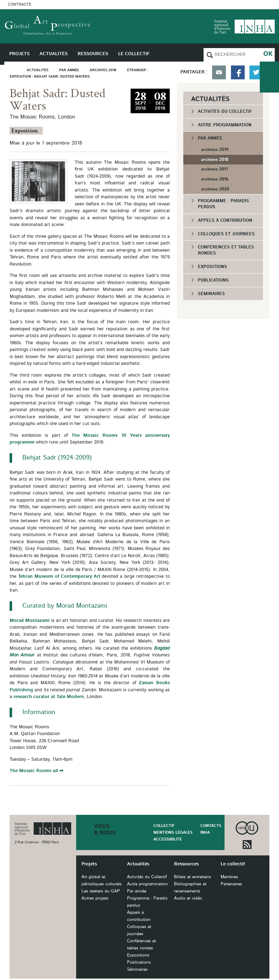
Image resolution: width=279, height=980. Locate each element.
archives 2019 (215, 150)
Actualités (138, 864)
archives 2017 (215, 169)
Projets (89, 864)
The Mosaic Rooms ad (34, 771)
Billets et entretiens (193, 877)
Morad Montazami (30, 621)
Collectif (164, 826)
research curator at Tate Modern (49, 697)
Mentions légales (173, 832)
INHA (205, 832)
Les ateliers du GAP (101, 891)
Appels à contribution (225, 220)
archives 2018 (215, 159)
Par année (210, 138)
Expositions (212, 267)
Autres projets (95, 898)
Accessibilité (168, 839)
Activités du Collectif (225, 111)
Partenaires (231, 884)
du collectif (269, 77)
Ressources (186, 864)
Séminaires (211, 294)
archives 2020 (215, 189)
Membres (229, 877)
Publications (213, 280)
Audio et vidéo (188, 898)
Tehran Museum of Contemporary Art (59, 577)
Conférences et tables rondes (226, 250)
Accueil (15, 70)
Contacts (211, 826)
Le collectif (233, 864)
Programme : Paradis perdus (223, 204)
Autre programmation (225, 125)
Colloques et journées (226, 234)
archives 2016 (215, 179)
